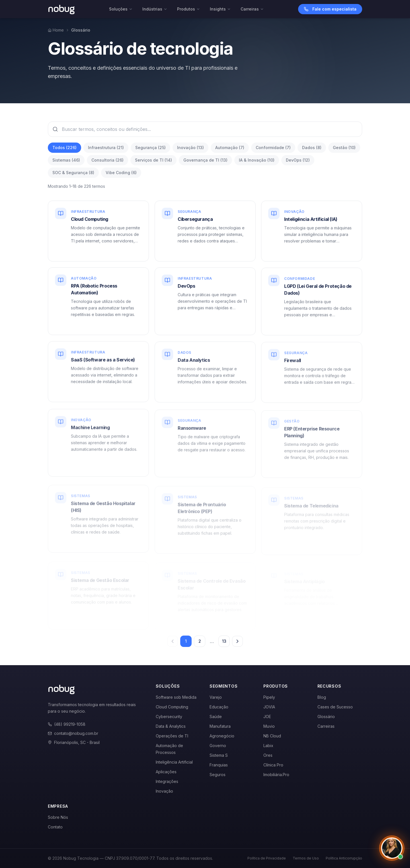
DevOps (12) (298, 160)
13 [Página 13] (224, 641)
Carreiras (252, 9)
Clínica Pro (273, 765)
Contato (55, 827)
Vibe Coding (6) (121, 173)
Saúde (216, 717)
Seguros (218, 775)
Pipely (269, 697)
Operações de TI (172, 736)
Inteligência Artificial (174, 762)
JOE (267, 717)
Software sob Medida (176, 697)
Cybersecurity (169, 717)
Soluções (121, 9)
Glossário (326, 717)
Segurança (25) (150, 148)
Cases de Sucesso (335, 707)
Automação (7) (230, 148)
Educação (219, 707)
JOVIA (269, 707)
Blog (322, 697)
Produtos (189, 9)
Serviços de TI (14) (153, 160)
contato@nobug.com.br (73, 733)
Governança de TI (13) (205, 160)
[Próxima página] (237, 641)
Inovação (164, 791)
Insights (220, 9)
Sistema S (219, 755)
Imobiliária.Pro (276, 775)
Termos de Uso (306, 858)
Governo (218, 746)
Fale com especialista (330, 9)
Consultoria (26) (107, 160)
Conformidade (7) (273, 148)
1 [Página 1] (186, 641)
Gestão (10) (344, 148)
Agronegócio (222, 736)
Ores (268, 755)
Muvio (269, 726)
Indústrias (155, 9)
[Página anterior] (173, 641)
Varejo (216, 697)
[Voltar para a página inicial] (61, 9)
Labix (268, 746)
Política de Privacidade (267, 858)
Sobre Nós (58, 817)
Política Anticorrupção (344, 858)
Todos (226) (64, 148)
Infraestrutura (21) (106, 148)
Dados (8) (312, 148)
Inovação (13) (190, 148)
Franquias (219, 765)
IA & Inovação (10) (257, 160)
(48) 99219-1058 (67, 724)
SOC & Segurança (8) (73, 173)
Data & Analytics (171, 726)
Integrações (167, 781)
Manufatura (220, 726)
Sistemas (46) (66, 160)
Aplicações (166, 772)
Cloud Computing (172, 707)
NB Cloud (272, 736)
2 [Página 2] (200, 641)
